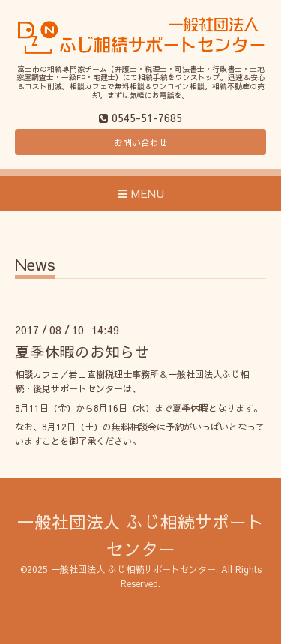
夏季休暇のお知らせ (82, 351)
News (35, 266)
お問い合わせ (141, 142)
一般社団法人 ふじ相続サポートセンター (133, 569)
